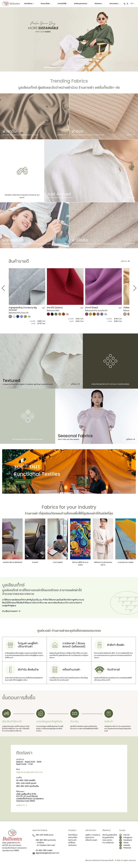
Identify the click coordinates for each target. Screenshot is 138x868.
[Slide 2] (63, 68)
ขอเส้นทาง (22, 805)
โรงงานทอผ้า (33, 590)
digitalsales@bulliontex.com (30, 772)
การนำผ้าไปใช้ (62, 4)
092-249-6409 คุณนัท (26, 783)
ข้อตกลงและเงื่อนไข (108, 860)
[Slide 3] (75, 68)
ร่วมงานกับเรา (107, 840)
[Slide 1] (50, 68)
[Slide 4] (88, 68)
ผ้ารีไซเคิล (72, 843)
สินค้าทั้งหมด (29, 4)
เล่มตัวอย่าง (72, 845)
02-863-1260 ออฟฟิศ (26, 780)
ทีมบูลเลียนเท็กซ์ (108, 837)
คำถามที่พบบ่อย (108, 843)
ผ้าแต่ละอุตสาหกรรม (81, 4)
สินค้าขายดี (72, 840)
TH (132, 3)
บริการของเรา (114, 4)
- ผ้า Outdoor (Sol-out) (45, 845)
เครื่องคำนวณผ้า (91, 840)
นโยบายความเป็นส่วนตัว (93, 860)
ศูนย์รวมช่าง (90, 837)
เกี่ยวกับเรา (99, 4)
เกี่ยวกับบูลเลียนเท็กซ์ (110, 835)
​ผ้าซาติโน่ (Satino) (55, 308)
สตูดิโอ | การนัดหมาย (93, 835)
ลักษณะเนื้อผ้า (46, 4)
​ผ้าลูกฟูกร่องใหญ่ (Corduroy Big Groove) (23, 309)
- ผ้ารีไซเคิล (40, 843)
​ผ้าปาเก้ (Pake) (92, 308)
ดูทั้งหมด (75, 384)
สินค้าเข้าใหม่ (73, 837)
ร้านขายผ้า (32, 513)
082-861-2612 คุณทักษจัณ (28, 786)
